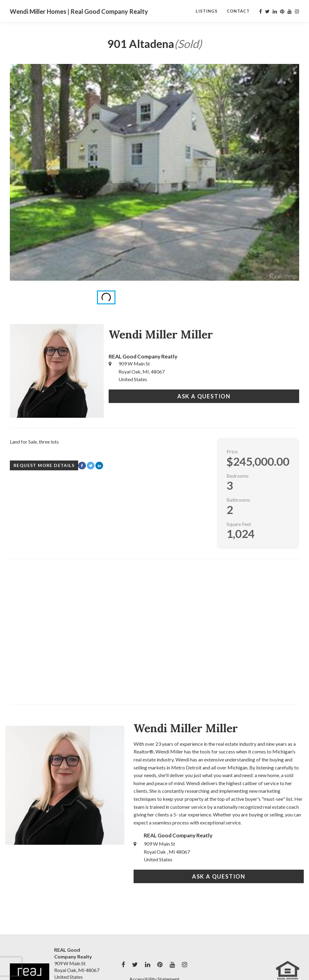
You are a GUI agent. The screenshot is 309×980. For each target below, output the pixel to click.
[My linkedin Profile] (275, 11)
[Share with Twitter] (91, 466)
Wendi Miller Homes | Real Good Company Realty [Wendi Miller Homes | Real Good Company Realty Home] (79, 11)
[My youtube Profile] (290, 11)
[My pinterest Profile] (282, 11)
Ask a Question (204, 396)
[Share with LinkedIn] (99, 466)
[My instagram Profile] (297, 11)
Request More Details (44, 465)
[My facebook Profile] (261, 11)
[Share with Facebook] (82, 466)
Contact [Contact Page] (238, 11)
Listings (207, 11)
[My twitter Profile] (267, 11)
